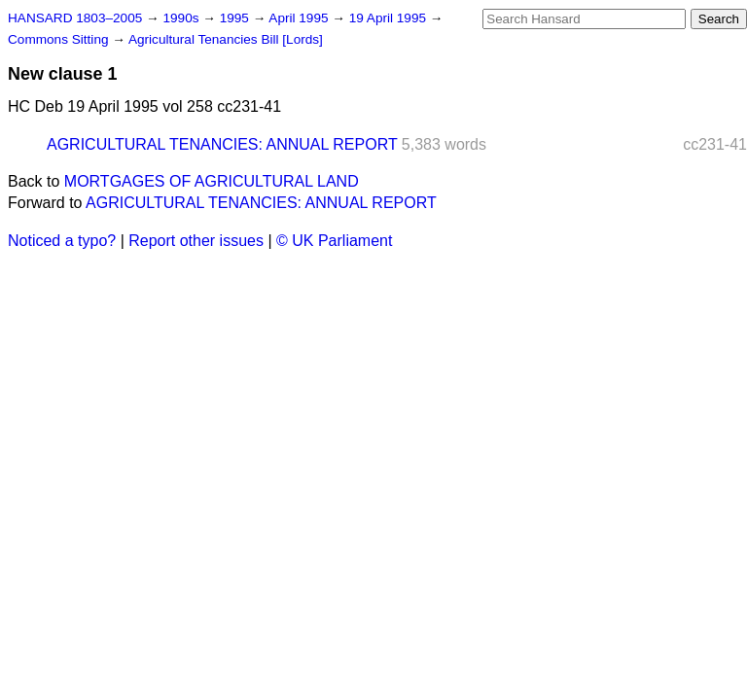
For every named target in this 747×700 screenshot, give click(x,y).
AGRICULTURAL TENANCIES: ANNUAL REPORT (222, 144)
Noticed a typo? (62, 241)
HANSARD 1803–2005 (75, 18)
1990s (182, 18)
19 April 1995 (390, 18)
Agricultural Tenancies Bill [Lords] (226, 39)
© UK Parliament (334, 241)
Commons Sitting (60, 39)
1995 (236, 18)
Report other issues (196, 241)
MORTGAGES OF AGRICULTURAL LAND (212, 181)
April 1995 (300, 18)
